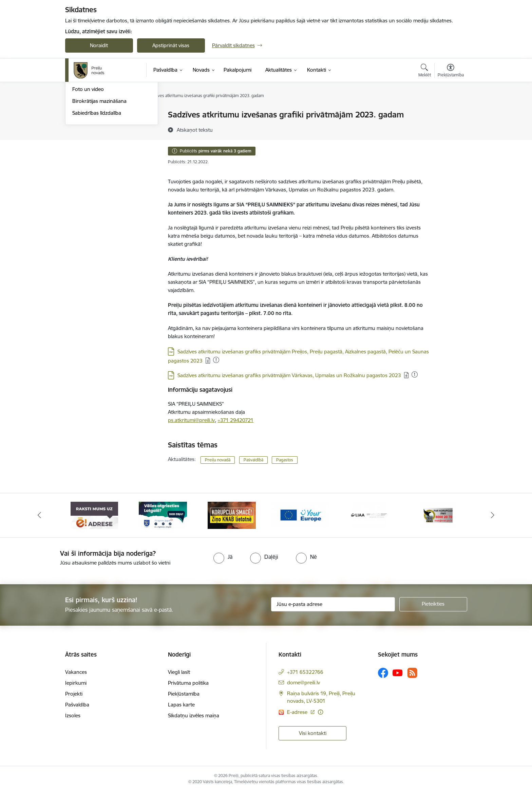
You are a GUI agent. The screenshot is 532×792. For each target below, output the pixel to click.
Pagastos (285, 460)
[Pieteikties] (433, 604)
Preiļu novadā (218, 460)
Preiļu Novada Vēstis (95, 151)
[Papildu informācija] (320, 712)
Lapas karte (181, 705)
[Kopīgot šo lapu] (450, 129)
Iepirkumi (76, 683)
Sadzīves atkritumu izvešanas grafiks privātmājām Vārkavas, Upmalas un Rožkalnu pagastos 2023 (289, 375)
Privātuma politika (188, 683)
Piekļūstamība (184, 694)
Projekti (74, 694)
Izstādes (82, 127)
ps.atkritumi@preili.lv (191, 420)
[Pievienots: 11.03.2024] (415, 374)
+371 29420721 (235, 420)
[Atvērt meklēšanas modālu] (425, 71)
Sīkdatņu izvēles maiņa (194, 715)
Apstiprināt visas (171, 45)
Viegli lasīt (179, 672)
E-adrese (298, 712)
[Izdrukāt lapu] (450, 112)
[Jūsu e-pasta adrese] (333, 604)
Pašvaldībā (253, 460)
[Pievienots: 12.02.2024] (216, 360)
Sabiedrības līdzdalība (97, 186)
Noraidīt (99, 45)
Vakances (76, 672)
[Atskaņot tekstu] (195, 130)
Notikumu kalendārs (95, 115)
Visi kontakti (313, 733)
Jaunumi (82, 139)
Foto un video (88, 162)
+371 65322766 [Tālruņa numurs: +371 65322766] (305, 672)
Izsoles (73, 715)
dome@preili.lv (303, 683)
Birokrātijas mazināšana (99, 174)
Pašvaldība (77, 705)
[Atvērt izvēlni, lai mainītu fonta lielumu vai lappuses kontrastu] (451, 71)
